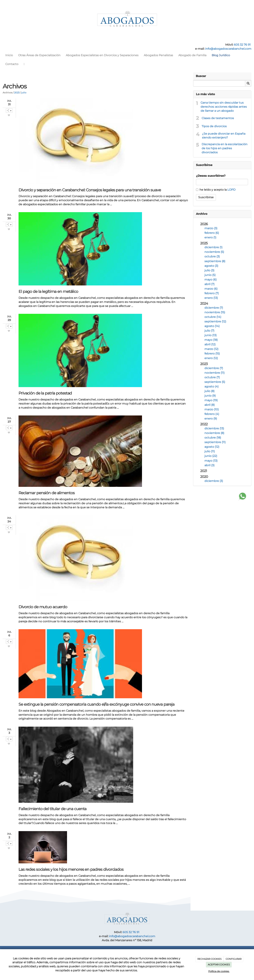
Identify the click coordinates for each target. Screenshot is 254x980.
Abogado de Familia (192, 55)
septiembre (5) (215, 382)
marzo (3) (211, 228)
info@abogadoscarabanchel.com (228, 49)
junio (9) (210, 396)
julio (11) (210, 451)
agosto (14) (212, 326)
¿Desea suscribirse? (211, 176)
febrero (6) (212, 233)
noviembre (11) (214, 373)
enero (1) (210, 237)
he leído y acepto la (216, 190)
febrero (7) (212, 293)
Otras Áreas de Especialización (39, 55)
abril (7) (209, 284)
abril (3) (209, 465)
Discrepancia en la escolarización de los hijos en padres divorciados (225, 148)
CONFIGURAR (234, 959)
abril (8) (210, 405)
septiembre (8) (215, 261)
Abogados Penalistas (158, 55)
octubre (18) (213, 438)
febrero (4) (212, 414)
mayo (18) (211, 340)
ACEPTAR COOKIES (219, 964)
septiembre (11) (215, 442)
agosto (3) (211, 266)
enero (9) (211, 419)
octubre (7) (212, 377)
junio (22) (211, 456)
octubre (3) (212, 256)
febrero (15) (212, 354)
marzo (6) (211, 289)
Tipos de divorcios (214, 126)
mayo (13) (211, 461)
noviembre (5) (214, 252)
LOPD (231, 190)
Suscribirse (206, 197)
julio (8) (209, 391)
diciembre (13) (214, 428)
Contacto (12, 64)
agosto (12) (212, 447)
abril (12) (210, 344)
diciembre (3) (214, 481)
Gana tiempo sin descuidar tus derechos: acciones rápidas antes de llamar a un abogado (224, 107)
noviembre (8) (214, 433)
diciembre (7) (214, 308)
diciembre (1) (213, 247)
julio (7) (209, 331)
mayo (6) (211, 280)
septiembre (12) (215, 321)
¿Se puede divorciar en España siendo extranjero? (224, 136)
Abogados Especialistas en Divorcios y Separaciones (102, 55)
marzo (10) (212, 409)
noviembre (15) (215, 312)
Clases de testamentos (218, 118)
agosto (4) (211, 386)
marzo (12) (211, 349)
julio (24, 93)
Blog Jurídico (221, 55)
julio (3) (209, 270)
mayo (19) (211, 400)
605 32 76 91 (242, 45)
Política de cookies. (219, 971)
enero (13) (211, 298)
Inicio (9, 55)
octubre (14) (213, 317)
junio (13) (211, 335)
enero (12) (211, 358)
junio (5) (210, 275)
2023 (17, 93)
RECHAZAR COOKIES (209, 959)
